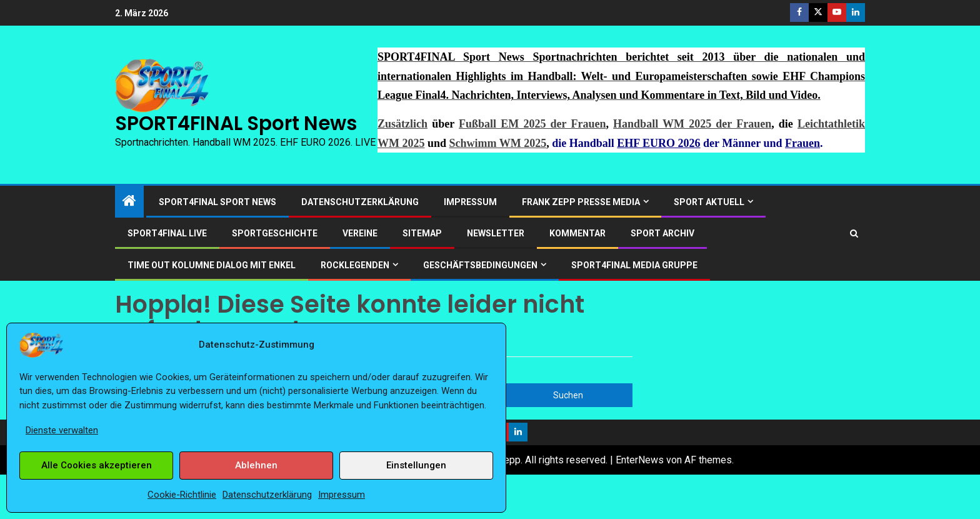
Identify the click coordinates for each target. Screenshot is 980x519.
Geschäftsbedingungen (480, 265)
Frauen (802, 143)
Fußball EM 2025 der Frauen (532, 124)
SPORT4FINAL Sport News (236, 123)
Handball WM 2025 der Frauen (692, 124)
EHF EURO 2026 (658, 143)
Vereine (360, 233)
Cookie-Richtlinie (182, 495)
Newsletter (496, 233)
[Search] (854, 234)
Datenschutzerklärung (267, 495)
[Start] (129, 202)
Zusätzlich (402, 124)
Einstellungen (416, 465)
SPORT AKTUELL (709, 202)
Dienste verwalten (62, 430)
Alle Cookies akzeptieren (97, 465)
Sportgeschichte (275, 233)
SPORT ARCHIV (662, 233)
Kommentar (577, 233)
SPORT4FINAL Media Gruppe (634, 265)
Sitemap (422, 233)
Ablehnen (256, 465)
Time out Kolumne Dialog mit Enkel (212, 265)
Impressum (342, 495)
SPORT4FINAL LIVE (167, 233)
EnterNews (640, 460)
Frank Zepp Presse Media (581, 202)
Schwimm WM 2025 (498, 143)
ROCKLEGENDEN (355, 265)
